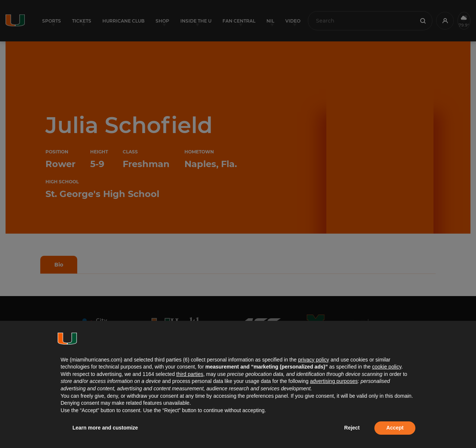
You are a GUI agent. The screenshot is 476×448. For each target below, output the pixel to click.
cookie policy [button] (387, 367)
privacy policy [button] (313, 360)
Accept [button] (395, 428)
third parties (190, 374)
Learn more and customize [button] (105, 428)
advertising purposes (334, 381)
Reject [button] (352, 428)
